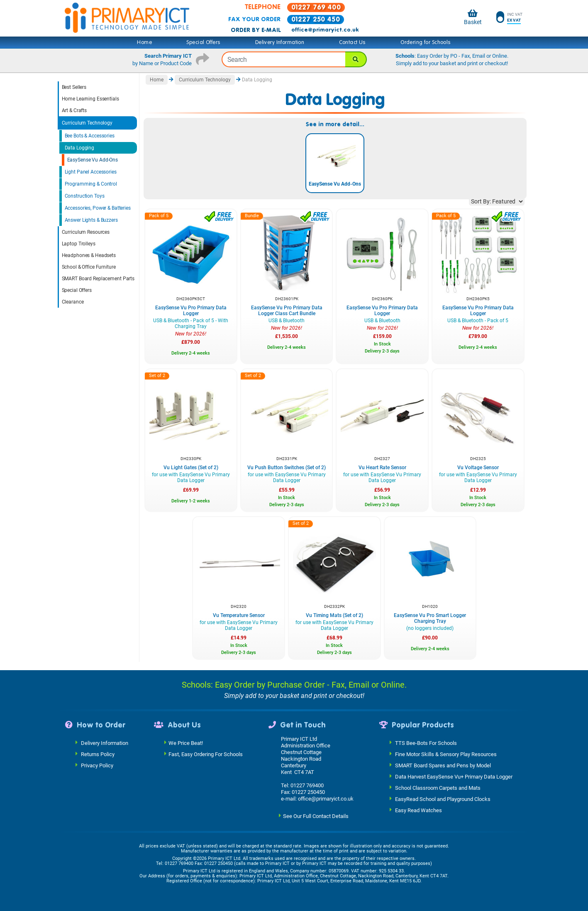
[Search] (356, 59)
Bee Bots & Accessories (90, 136)
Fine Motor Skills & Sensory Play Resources (446, 754)
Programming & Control (91, 184)
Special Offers (203, 42)
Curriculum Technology (87, 123)
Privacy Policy (97, 765)
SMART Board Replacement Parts (98, 279)
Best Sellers (74, 87)
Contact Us (353, 42)
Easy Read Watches (418, 810)
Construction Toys (85, 196)
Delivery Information (280, 42)
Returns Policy (98, 754)
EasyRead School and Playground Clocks (443, 799)
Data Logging (80, 148)
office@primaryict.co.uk (325, 30)
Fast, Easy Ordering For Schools (206, 754)
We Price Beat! (186, 743)
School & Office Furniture (89, 267)
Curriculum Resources (86, 232)
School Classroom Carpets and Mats (438, 787)
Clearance (73, 302)
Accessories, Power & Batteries (98, 208)
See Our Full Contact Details (316, 816)
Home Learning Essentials (90, 99)
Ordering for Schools (426, 42)
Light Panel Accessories (91, 172)
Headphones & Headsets (89, 255)
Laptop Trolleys (79, 244)
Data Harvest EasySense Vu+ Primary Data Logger (454, 776)
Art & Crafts (74, 110)
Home (144, 42)
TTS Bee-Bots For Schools (426, 743)
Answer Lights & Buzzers (91, 220)
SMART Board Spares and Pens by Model (443, 765)
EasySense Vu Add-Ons (93, 160)
